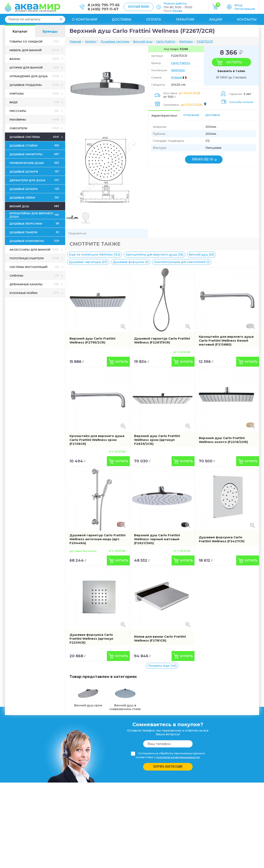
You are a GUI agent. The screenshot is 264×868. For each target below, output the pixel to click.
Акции (216, 20)
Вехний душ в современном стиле (125, 697)
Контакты (247, 20)
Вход (238, 5)
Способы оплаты (241, 102)
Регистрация (245, 9)
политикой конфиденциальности (178, 757)
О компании (84, 20)
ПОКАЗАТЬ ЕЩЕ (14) (203, 159)
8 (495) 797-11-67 (103, 9)
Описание (191, 115)
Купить (234, 62)
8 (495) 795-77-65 (104, 5)
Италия (176, 77)
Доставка (122, 20)
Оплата (154, 20)
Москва (177, 11)
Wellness (178, 70)
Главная (75, 41)
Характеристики (164, 116)
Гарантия (185, 20)
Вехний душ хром (88, 695)
